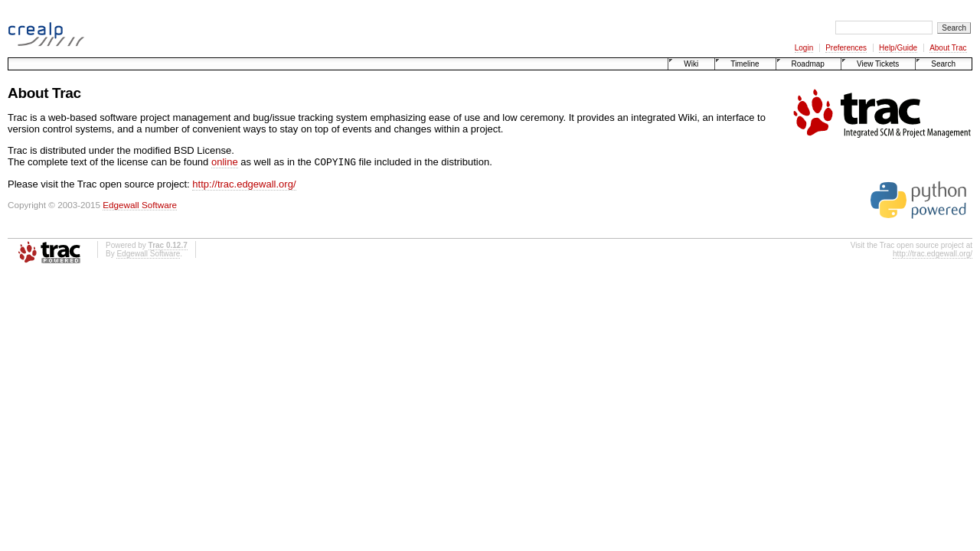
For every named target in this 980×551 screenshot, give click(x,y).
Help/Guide (898, 48)
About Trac (948, 48)
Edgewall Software (140, 206)
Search (943, 64)
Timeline (745, 64)
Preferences (846, 48)
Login (804, 48)
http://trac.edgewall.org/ (244, 186)
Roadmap (808, 64)
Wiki (691, 64)
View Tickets (878, 64)
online (225, 163)
